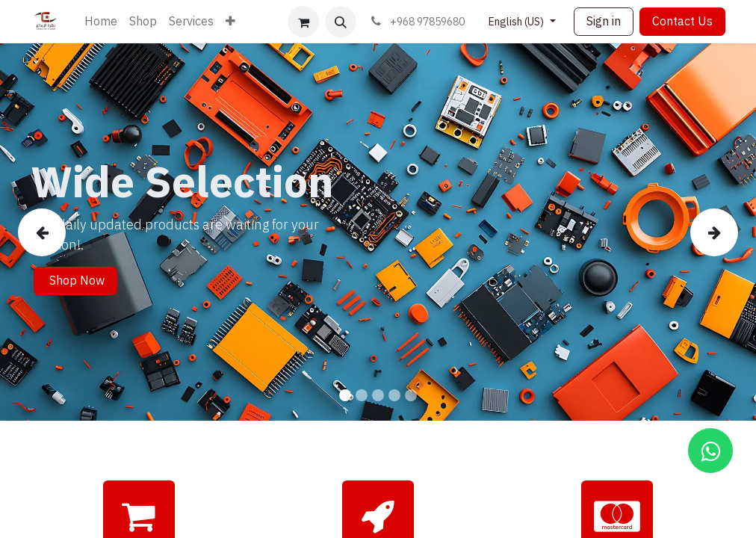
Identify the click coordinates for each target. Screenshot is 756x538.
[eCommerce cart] (303, 22)
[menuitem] (101, 22)
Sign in (604, 22)
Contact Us (682, 22)
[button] (341, 22)
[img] (48, 232)
